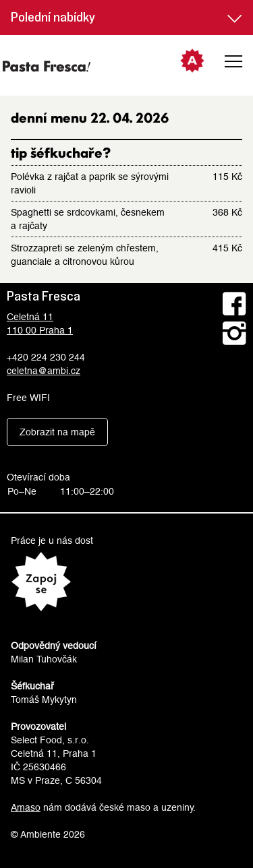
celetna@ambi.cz (44, 371)
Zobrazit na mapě (57, 432)
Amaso (26, 807)
